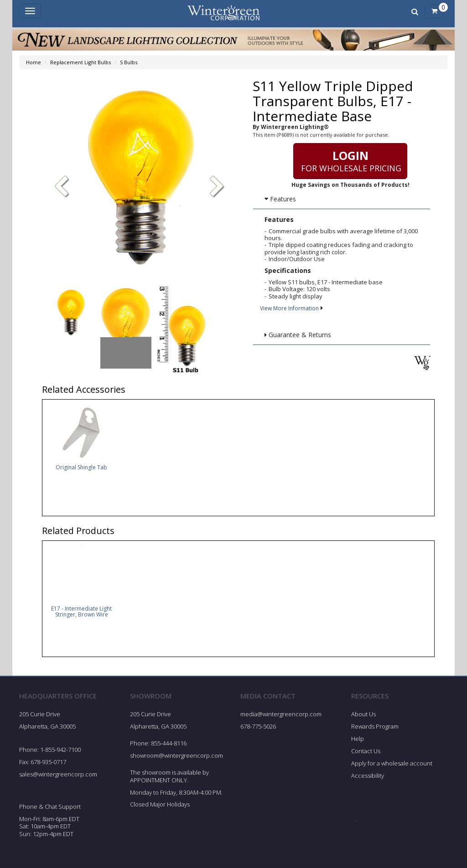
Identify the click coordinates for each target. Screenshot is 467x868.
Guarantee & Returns (298, 335)
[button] (217, 187)
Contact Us (366, 754)
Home (34, 62)
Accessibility (368, 778)
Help (358, 741)
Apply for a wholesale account (392, 766)
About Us (363, 717)
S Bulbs (129, 62)
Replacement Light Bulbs (80, 62)
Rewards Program (375, 729)
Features (280, 199)
